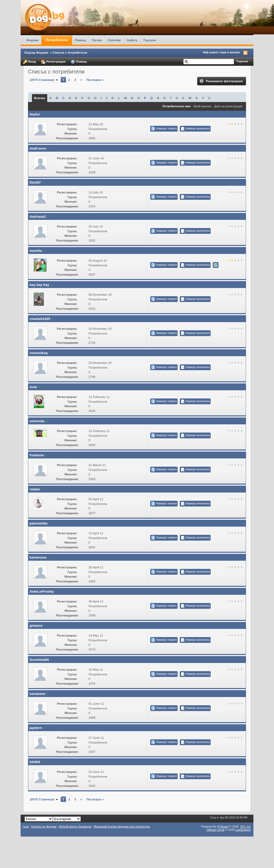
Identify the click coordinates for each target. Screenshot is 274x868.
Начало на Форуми (44, 827)
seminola (37, 421)
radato (35, 489)
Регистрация (53, 62)
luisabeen (37, 694)
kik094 (35, 762)
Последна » (95, 80)
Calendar (114, 40)
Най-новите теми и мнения (221, 52)
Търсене (150, 40)
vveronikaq (39, 353)
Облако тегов (215, 830)
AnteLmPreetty (42, 591)
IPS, (245, 827)
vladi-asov (38, 148)
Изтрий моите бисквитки (75, 827)
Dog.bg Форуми (36, 52)
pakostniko (39, 523)
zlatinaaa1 (38, 217)
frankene (37, 455)
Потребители (57, 40)
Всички (40, 98)
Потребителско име (176, 106)
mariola (36, 251)
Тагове (97, 40)
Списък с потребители (70, 52)
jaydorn (36, 728)
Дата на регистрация (228, 106)
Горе (26, 827)
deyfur (35, 114)
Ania (33, 387)
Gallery (132, 40)
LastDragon (243, 830)
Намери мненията (195, 129)
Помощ (80, 40)
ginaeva (36, 626)
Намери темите (164, 129)
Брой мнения (203, 106)
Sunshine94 (39, 660)
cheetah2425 (40, 319)
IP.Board (223, 827)
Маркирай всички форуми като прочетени (122, 827)
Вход (30, 62)
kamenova (38, 557)
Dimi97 (35, 182)
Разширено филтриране (221, 81)
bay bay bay (39, 285)
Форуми (32, 40)
